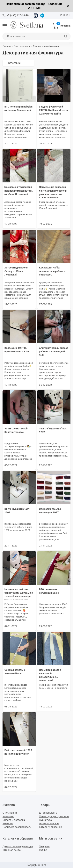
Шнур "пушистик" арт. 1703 (17, 511)
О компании (10, 813)
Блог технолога (22, 46)
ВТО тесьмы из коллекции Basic (49, 591)
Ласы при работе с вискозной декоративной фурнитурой (50, 675)
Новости (8, 823)
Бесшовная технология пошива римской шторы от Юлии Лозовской (19, 191)
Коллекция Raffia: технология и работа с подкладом (52, 271)
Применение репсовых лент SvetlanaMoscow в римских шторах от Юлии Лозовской (53, 192)
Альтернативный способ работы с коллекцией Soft (54, 351)
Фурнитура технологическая (49, 822)
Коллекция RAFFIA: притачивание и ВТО (17, 350)
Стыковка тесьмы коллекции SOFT (50, 511)
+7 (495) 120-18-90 (18, 15)
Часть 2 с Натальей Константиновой (16, 430)
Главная (7, 46)
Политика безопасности (17, 827)
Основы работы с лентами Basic (15, 672)
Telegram (44, 846)
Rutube (43, 850)
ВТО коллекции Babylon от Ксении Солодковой (18, 108)
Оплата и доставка (14, 820)
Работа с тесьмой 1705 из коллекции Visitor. (18, 752)
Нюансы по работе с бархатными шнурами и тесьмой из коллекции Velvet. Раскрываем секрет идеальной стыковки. (19, 594)
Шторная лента (48, 813)
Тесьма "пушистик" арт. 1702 (53, 430)
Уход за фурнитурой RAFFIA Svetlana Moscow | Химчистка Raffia (54, 110)
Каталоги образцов (51, 827)
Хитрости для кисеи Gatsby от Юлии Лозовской (16, 271)
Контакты (8, 816)
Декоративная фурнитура (18, 846)
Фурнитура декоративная (54, 816)
